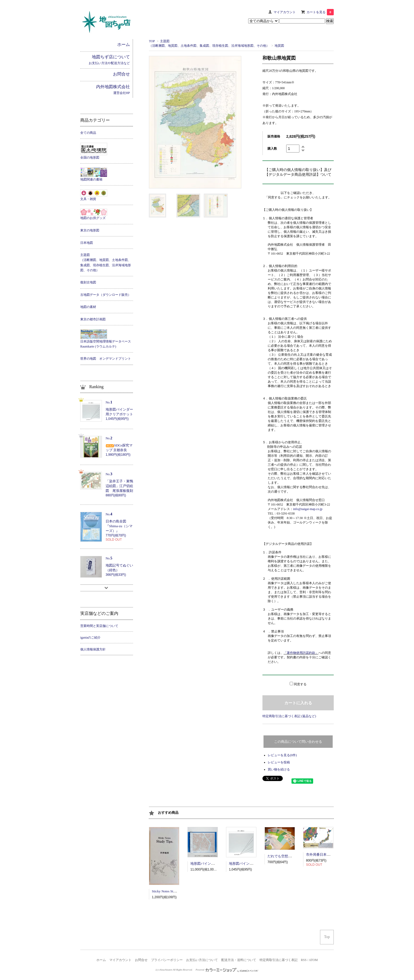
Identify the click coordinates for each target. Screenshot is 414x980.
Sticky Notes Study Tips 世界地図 (176, 891)
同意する (300, 684)
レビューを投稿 (279, 762)
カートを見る (320, 12)
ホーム (101, 960)
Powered (227, 970)
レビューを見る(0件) (282, 755)
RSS (304, 960)
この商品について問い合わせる (298, 742)
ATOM (313, 960)
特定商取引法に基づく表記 (279, 960)
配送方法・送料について (239, 960)
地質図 (279, 46)
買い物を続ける (279, 769)
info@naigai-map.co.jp (308, 509)
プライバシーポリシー (167, 960)
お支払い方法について (202, 960)
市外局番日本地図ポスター (327, 855)
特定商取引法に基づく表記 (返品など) (289, 716)
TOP (152, 41)
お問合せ (141, 960)
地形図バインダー (204, 864)
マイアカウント (285, 12)
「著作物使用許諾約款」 (301, 653)
